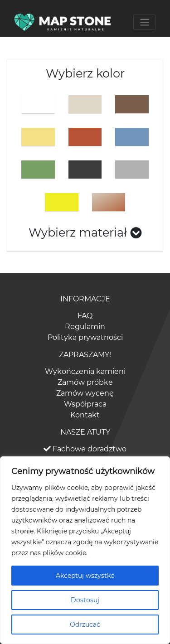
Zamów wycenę (85, 393)
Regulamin (85, 327)
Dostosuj (85, 600)
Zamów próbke (85, 382)
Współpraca (85, 404)
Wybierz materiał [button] (85, 232)
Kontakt (85, 415)
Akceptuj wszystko (85, 576)
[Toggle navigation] (145, 22)
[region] (85, 550)
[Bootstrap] (62, 22)
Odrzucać (85, 625)
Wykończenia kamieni (85, 371)
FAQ (85, 316)
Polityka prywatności (85, 337)
